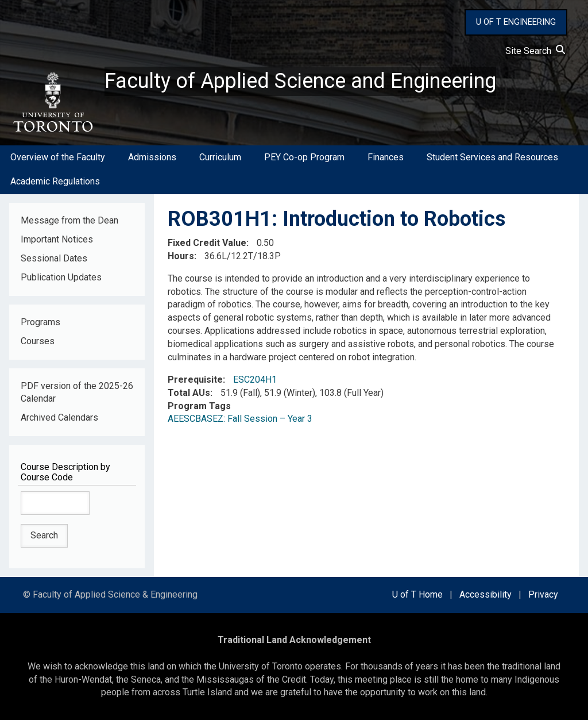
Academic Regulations (55, 181)
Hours (181, 256)
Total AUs (189, 393)
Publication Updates (61, 277)
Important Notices (57, 239)
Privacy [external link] (543, 594)
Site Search (535, 51)
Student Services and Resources (492, 157)
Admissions (152, 157)
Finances (386, 157)
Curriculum (220, 157)
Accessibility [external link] (486, 594)
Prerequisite (195, 380)
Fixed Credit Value (207, 243)
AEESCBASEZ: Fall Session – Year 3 (240, 419)
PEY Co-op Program (304, 157)
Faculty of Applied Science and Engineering (300, 81)
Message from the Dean (69, 220)
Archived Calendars (59, 417)
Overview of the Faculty (58, 157)
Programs (40, 322)
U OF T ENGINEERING (516, 22)
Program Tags (199, 406)
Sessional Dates (54, 258)
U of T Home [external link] (417, 594)
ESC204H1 (255, 380)
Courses (38, 341)
